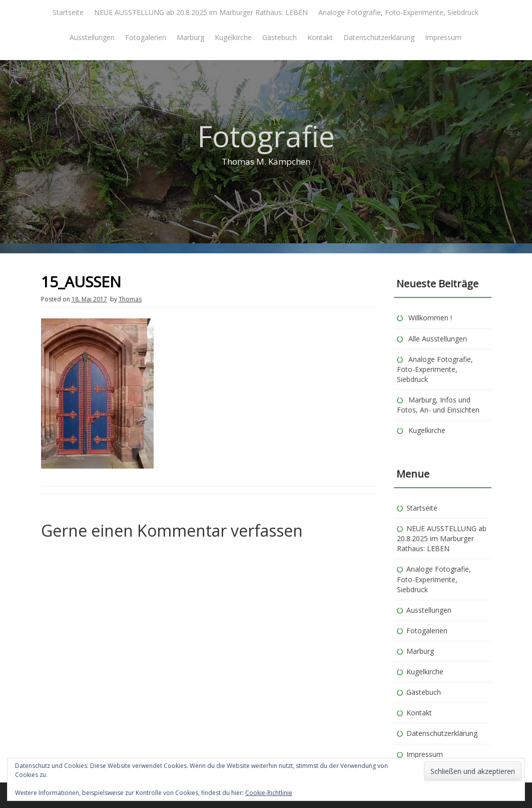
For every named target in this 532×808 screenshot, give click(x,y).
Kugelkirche (233, 37)
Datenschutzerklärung (379, 37)
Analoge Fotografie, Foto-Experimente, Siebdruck (398, 12)
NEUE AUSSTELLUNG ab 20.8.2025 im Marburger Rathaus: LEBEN (201, 12)
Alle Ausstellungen (438, 339)
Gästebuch (280, 37)
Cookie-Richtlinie (269, 793)
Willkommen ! (430, 318)
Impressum (443, 37)
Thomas (130, 299)
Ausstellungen (92, 37)
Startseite (68, 12)
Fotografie (266, 136)
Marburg (190, 37)
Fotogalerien (146, 37)
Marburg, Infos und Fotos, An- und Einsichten (438, 405)
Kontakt (320, 37)
